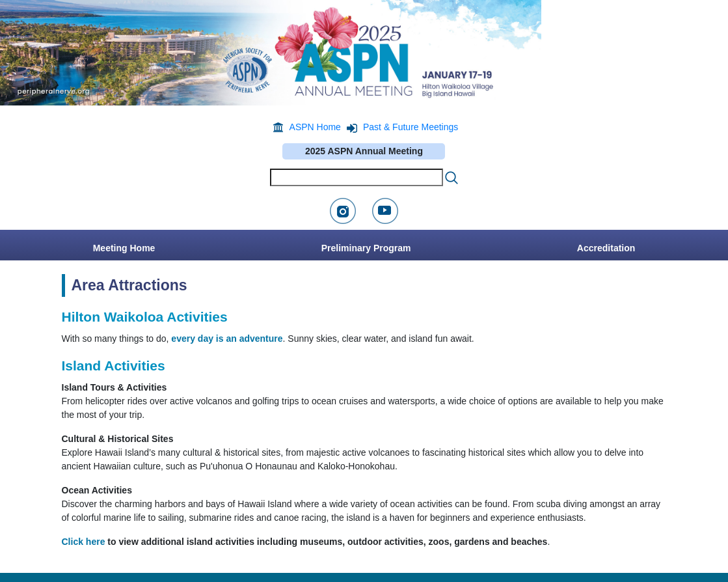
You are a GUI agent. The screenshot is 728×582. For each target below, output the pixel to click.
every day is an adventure (227, 339)
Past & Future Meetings (411, 127)
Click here (84, 542)
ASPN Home (315, 127)
